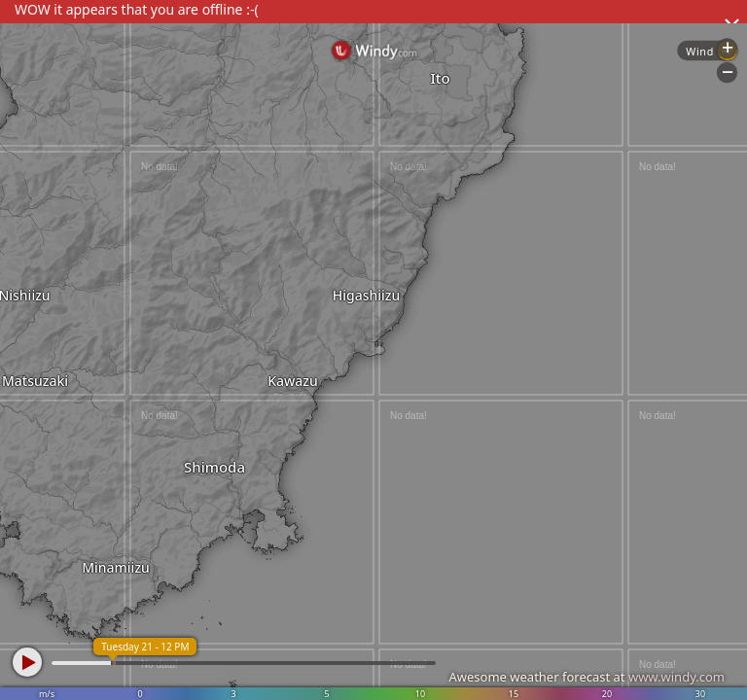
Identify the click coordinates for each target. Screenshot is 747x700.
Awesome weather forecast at (587, 677)
